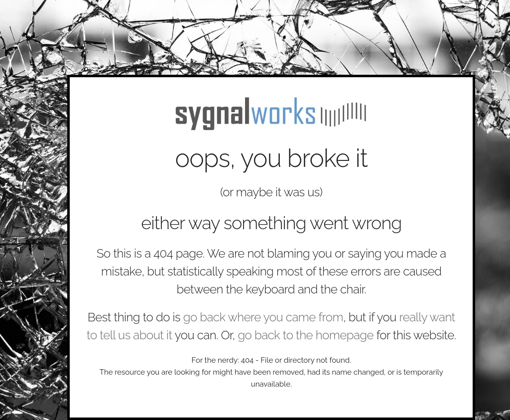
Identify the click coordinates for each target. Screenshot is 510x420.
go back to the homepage (306, 335)
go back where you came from (263, 317)
